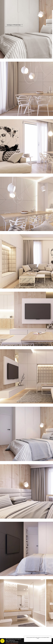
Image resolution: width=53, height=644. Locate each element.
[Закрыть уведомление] (51, 637)
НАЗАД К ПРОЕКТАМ (14, 25)
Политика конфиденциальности (12, 643)
